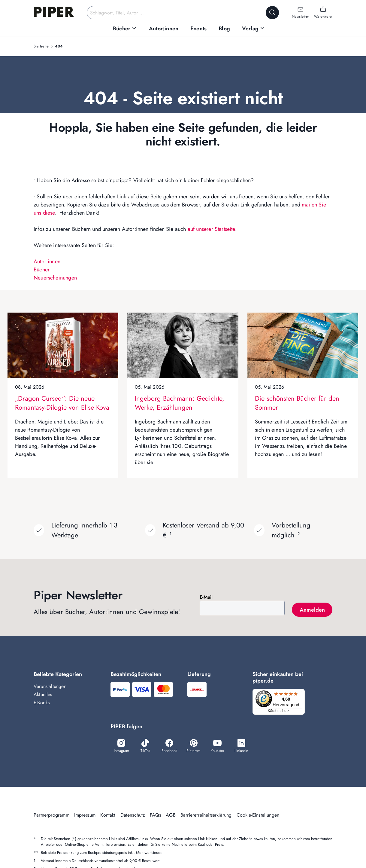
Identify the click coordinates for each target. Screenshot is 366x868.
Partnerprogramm (51, 816)
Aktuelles (43, 694)
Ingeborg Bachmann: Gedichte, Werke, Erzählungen (180, 403)
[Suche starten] (272, 13)
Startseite (41, 46)
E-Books (42, 703)
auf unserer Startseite (211, 229)
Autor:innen (47, 261)
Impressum (85, 816)
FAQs (156, 816)
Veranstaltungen (50, 686)
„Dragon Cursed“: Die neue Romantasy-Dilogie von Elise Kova (62, 403)
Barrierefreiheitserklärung (206, 816)
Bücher (42, 270)
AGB (171, 816)
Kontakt (108, 816)
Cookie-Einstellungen (258, 816)
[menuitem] (125, 29)
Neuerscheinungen (55, 278)
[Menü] (303, 692)
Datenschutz (133, 816)
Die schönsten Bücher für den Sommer (297, 403)
